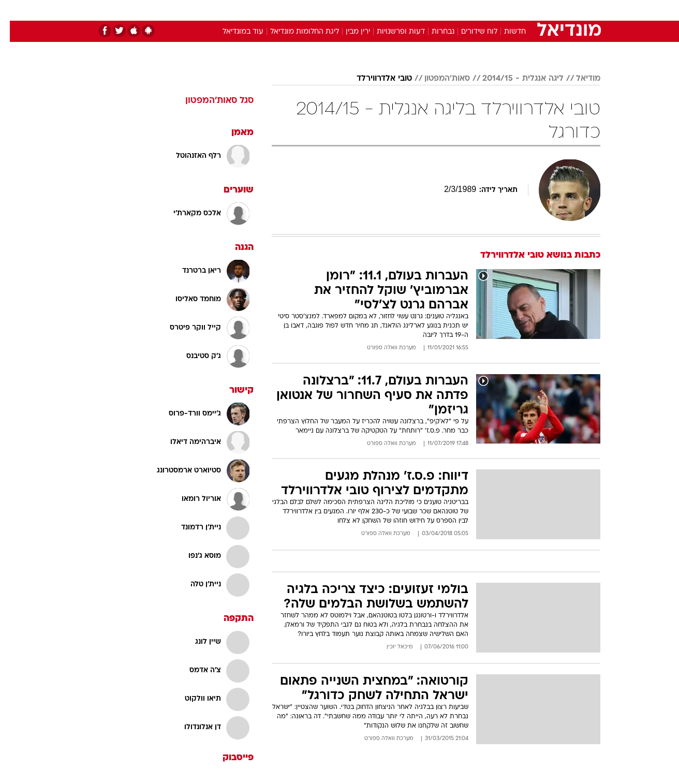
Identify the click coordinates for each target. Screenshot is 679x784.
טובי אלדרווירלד (374, 79)
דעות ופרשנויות (391, 32)
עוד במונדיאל (233, 32)
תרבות (454, 10)
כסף (393, 10)
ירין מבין (348, 32)
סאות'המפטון (437, 79)
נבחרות (433, 32)
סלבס (421, 10)
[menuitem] (516, 10)
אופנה (221, 10)
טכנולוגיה (259, 10)
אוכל (365, 10)
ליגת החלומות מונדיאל (295, 32)
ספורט (488, 10)
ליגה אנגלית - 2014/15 (513, 79)
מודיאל (578, 79)
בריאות (333, 10)
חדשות (523, 10)
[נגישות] (14, 11)
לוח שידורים (469, 32)
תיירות (298, 10)
